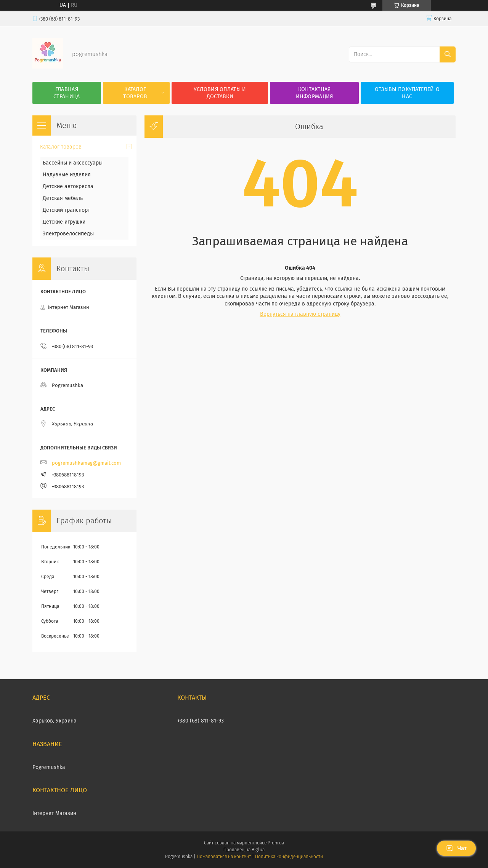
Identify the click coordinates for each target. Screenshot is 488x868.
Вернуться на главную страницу (300, 314)
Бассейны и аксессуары (73, 163)
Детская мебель (63, 198)
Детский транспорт (66, 210)
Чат (456, 848)
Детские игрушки (64, 222)
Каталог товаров (135, 93)
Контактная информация (315, 93)
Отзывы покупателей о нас (407, 93)
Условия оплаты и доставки (220, 93)
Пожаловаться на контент (224, 857)
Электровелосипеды (68, 234)
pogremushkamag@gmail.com (86, 463)
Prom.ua (276, 843)
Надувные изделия (67, 175)
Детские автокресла (68, 186)
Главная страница (67, 93)
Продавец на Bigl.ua (244, 850)
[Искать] (448, 54)
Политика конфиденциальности (289, 857)
